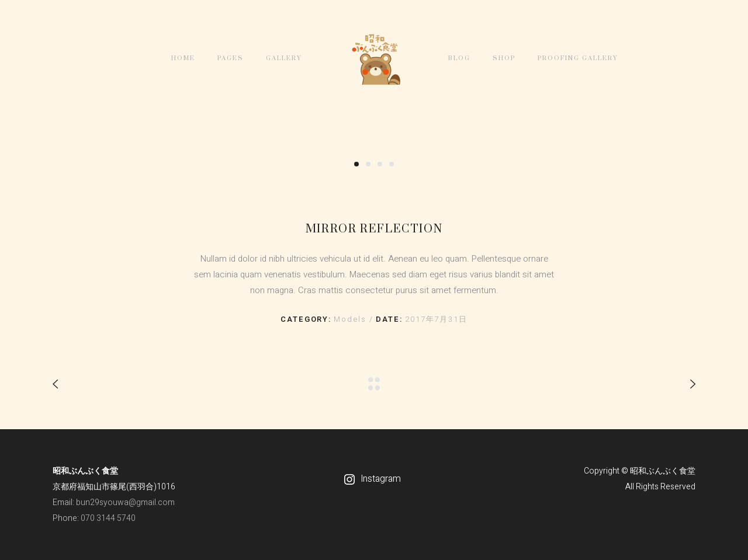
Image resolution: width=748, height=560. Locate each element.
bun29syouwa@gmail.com (125, 502)
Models (352, 319)
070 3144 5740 (108, 518)
